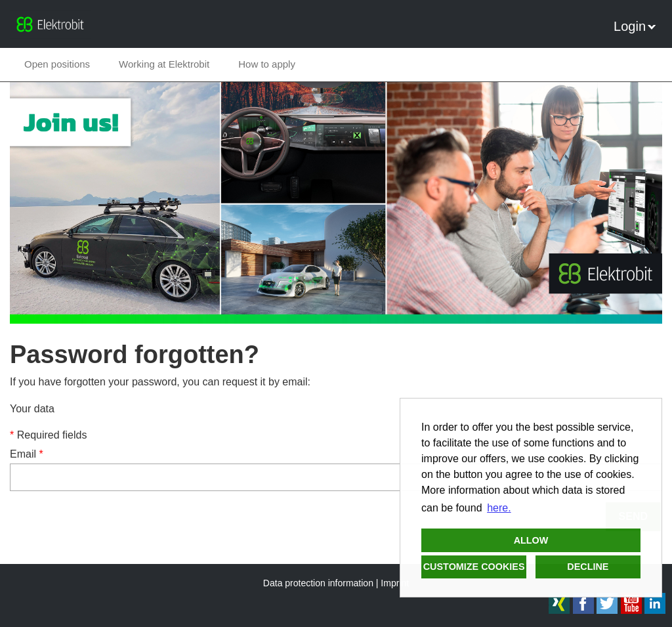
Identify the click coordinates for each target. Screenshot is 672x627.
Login (635, 26)
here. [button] (499, 508)
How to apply (267, 64)
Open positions (57, 64)
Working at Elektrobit (164, 64)
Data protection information (318, 583)
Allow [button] (531, 540)
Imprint (395, 583)
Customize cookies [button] (474, 567)
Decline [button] (588, 567)
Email (27, 454)
